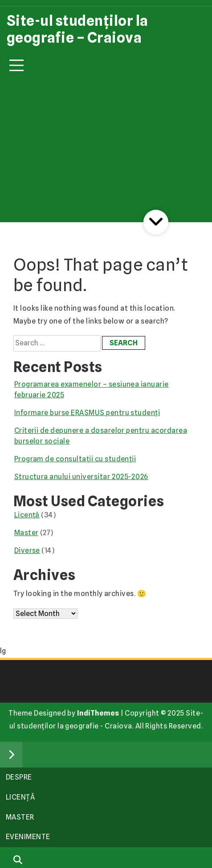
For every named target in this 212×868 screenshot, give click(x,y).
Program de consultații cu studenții (75, 459)
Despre (19, 777)
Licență (27, 515)
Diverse (27, 550)
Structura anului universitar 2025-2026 (81, 477)
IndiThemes (98, 713)
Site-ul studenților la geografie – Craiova (77, 29)
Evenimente (28, 837)
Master (26, 533)
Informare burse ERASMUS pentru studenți (87, 413)
